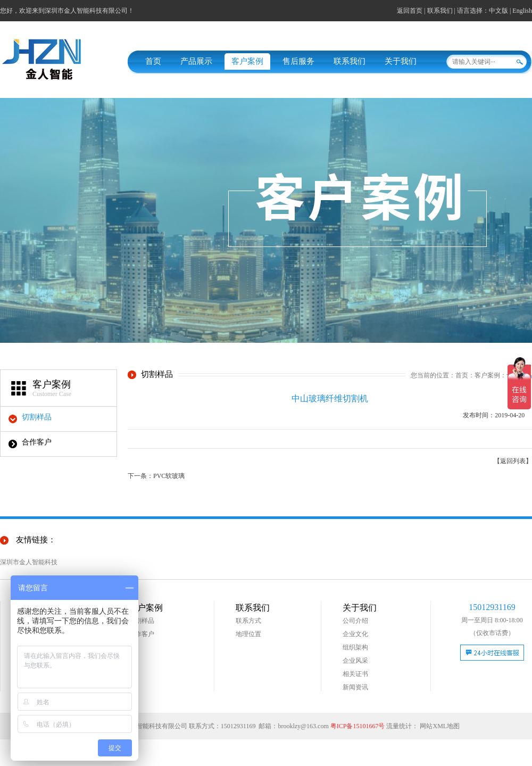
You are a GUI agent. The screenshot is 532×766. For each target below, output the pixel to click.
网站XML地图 (440, 726)
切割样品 (37, 417)
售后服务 (298, 61)
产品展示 (196, 61)
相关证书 (355, 674)
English (522, 11)
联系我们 (440, 11)
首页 (153, 61)
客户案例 (247, 61)
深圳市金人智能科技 (29, 562)
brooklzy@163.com (303, 726)
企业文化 (355, 634)
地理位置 (248, 634)
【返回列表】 (513, 461)
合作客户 (37, 442)
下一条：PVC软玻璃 (156, 476)
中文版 (498, 11)
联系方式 (248, 621)
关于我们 (401, 61)
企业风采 (355, 661)
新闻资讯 (355, 687)
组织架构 (355, 647)
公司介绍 (355, 621)
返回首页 (410, 11)
